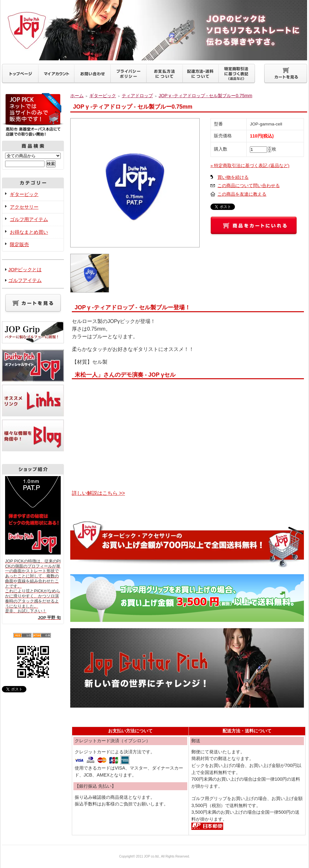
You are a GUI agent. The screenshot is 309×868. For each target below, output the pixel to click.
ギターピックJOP (154, 30)
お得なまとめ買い (29, 232)
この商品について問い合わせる (249, 186)
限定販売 (19, 244)
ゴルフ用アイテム (29, 219)
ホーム (77, 96)
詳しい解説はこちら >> (98, 493)
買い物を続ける (233, 177)
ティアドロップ (137, 96)
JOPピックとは (25, 269)
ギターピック (24, 194)
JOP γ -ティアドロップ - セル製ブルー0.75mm (205, 96)
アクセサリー (24, 207)
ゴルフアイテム (25, 280)
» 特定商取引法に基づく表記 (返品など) (250, 166)
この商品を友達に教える (242, 194)
